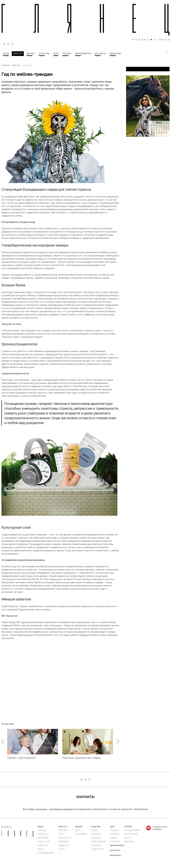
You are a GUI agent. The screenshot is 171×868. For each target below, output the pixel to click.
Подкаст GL (98, 849)
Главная (6, 65)
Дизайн (114, 834)
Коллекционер (46, 853)
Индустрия (44, 841)
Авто (78, 830)
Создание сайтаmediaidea (160, 828)
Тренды (42, 830)
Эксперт (63, 830)
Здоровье (27, 65)
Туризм (67, 53)
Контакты (100, 53)
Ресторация (131, 834)
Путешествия (132, 830)
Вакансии (115, 53)
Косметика (65, 838)
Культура (44, 53)
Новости (43, 845)
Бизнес (31, 53)
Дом (56, 53)
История (96, 834)
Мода (6, 53)
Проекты (43, 834)
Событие (96, 838)
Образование (98, 841)
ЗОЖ (61, 834)
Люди (94, 830)
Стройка (115, 841)
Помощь (129, 841)
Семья (113, 838)
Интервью (43, 838)
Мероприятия (83, 53)
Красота (18, 53)
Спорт (62, 849)
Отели (128, 838)
